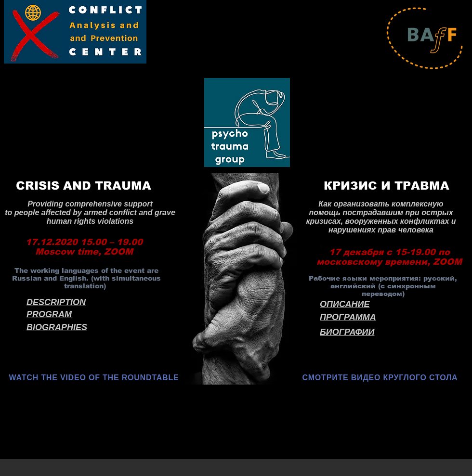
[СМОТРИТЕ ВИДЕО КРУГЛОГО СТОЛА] (381, 378)
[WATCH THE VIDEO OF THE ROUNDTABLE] (95, 378)
